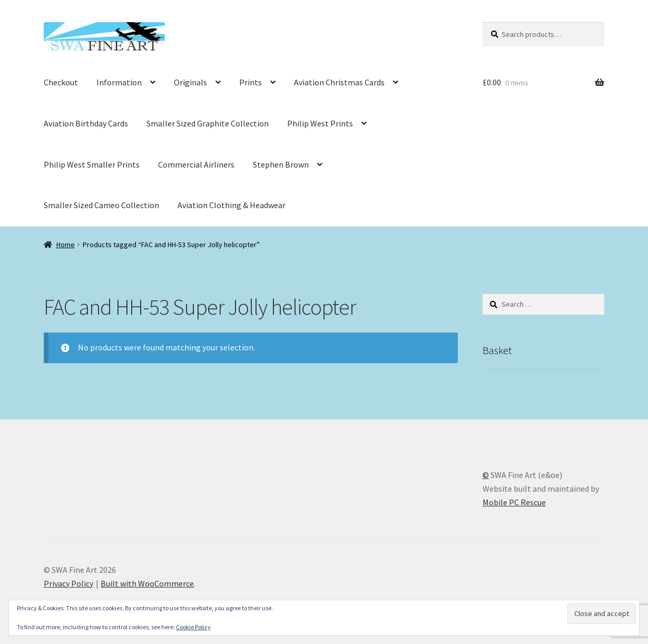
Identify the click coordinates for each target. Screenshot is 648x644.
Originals (190, 82)
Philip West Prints (320, 123)
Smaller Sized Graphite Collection (208, 123)
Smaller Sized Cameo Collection (101, 205)
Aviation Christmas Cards (339, 82)
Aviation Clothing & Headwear (232, 205)
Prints (251, 82)
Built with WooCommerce (147, 583)
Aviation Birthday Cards (86, 123)
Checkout (61, 82)
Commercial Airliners (196, 164)
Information (119, 82)
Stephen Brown (281, 164)
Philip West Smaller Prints (92, 164)
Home (66, 245)
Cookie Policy (193, 627)
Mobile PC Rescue (514, 502)
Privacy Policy (68, 583)
